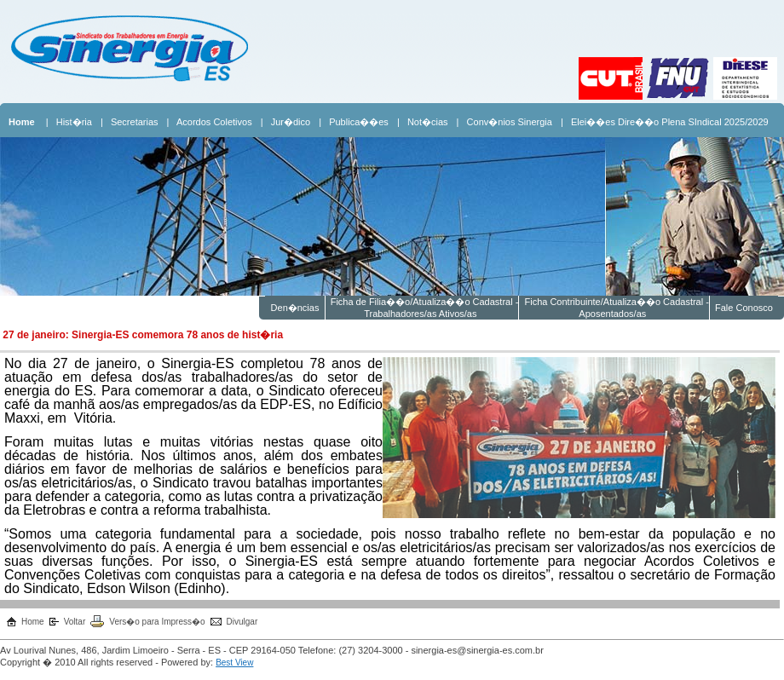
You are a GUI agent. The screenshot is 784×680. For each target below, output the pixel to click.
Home (33, 622)
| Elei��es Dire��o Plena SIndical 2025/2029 (665, 122)
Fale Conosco (744, 308)
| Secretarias (130, 122)
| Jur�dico (286, 122)
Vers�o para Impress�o (157, 622)
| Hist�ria (69, 122)
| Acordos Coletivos (210, 122)
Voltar (75, 622)
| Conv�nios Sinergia (504, 122)
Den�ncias (294, 308)
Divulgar (242, 622)
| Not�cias (423, 122)
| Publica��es (354, 122)
